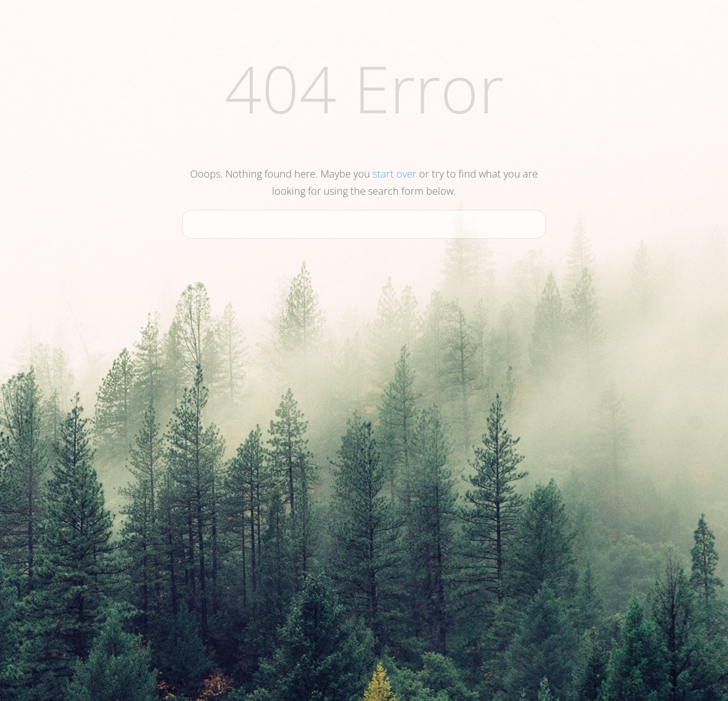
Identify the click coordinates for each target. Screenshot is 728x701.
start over (395, 174)
